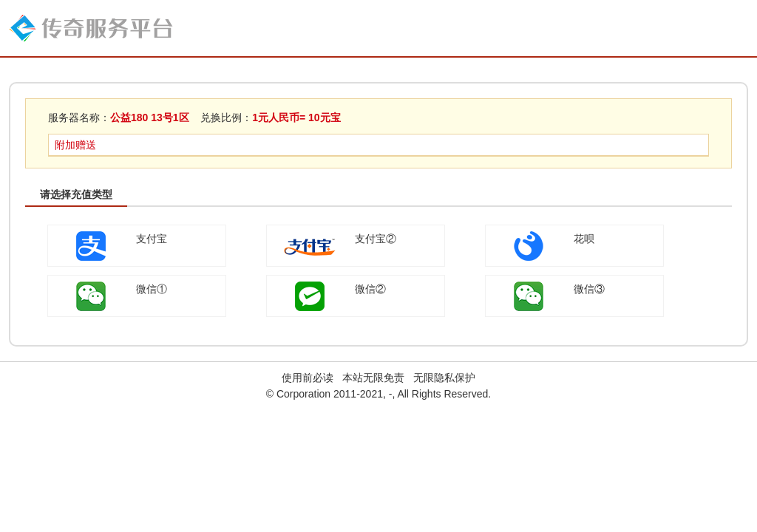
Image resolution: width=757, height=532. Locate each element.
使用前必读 (308, 378)
